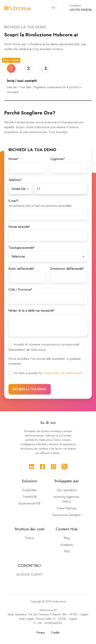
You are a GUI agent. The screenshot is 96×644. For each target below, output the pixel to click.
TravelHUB (29, 497)
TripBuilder (30, 490)
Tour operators (67, 490)
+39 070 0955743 (81, 10)
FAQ (67, 551)
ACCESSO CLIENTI (29, 574)
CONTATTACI (29, 565)
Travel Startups (67, 508)
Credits (55, 633)
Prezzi (30, 538)
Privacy (41, 633)
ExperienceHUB (29, 503)
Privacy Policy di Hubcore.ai (61, 373)
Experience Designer (67, 515)
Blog (67, 538)
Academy (67, 545)
